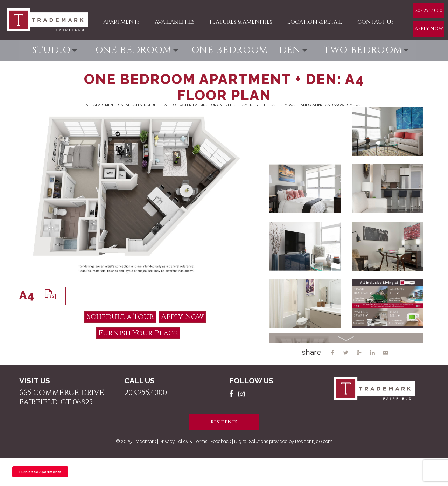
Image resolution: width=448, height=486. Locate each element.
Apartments (121, 22)
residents (224, 422)
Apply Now (429, 29)
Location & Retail (315, 22)
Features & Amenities (241, 22)
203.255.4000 (429, 11)
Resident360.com (314, 441)
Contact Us (376, 22)
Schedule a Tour (120, 317)
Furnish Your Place (138, 333)
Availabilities (175, 22)
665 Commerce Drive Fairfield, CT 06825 (62, 397)
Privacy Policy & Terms (183, 441)
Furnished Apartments (40, 472)
